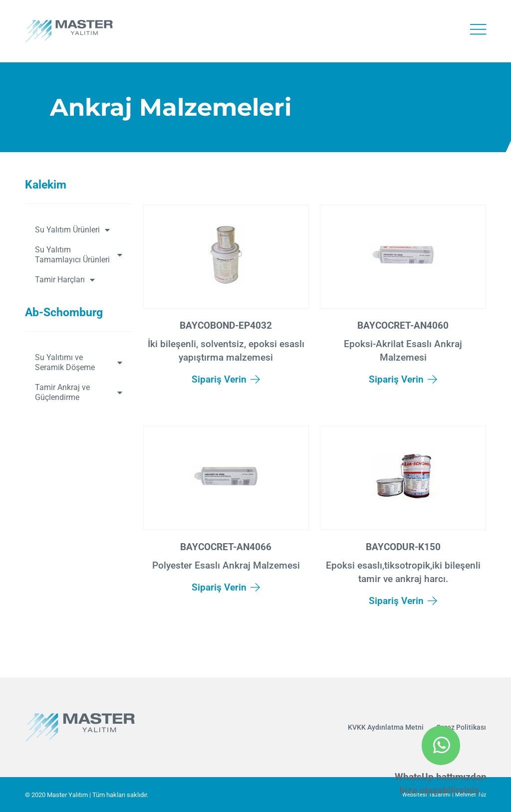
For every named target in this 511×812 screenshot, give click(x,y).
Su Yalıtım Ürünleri (72, 230)
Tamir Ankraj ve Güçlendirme (79, 392)
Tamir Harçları (65, 280)
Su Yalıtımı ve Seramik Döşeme (79, 362)
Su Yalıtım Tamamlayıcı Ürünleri (79, 255)
